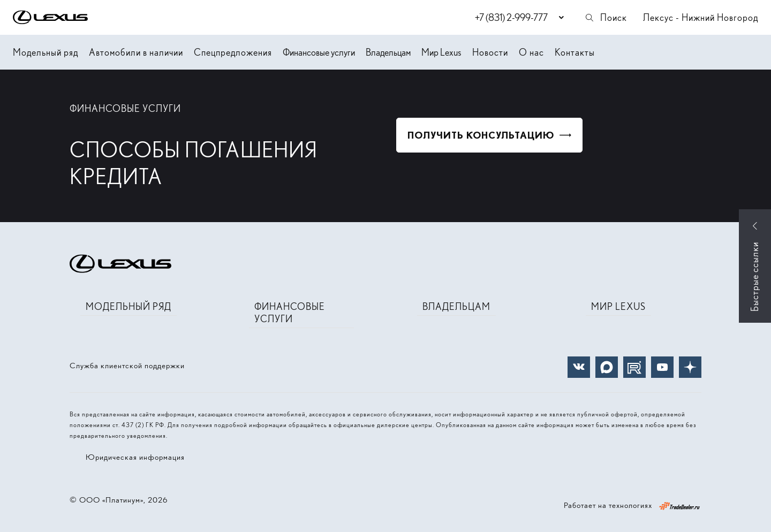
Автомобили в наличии (136, 52)
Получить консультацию (481, 135)
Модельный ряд (46, 52)
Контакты (575, 52)
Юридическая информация (135, 457)
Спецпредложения (233, 52)
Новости (490, 52)
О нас (531, 52)
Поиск (606, 17)
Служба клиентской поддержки (127, 366)
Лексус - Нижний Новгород (701, 17)
